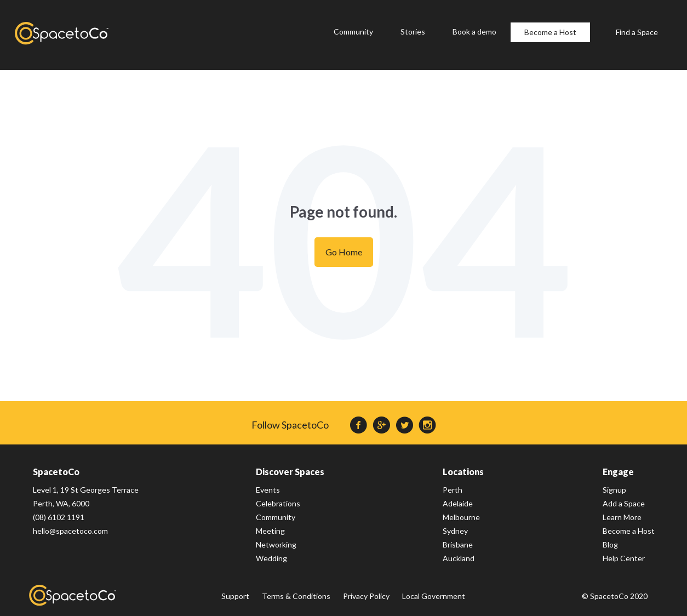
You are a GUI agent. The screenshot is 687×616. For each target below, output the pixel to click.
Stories (413, 32)
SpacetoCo (73, 595)
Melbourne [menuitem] (461, 517)
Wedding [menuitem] (271, 558)
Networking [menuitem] (276, 544)
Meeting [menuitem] (270, 531)
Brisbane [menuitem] (458, 544)
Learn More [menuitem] (622, 517)
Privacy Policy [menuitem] (366, 596)
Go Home (344, 252)
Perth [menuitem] (453, 490)
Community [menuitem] (276, 517)
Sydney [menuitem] (455, 531)
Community (353, 32)
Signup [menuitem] (614, 490)
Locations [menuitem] (463, 472)
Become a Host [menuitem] (629, 531)
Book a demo (474, 32)
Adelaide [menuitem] (458, 503)
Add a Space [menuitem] (624, 503)
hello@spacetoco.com (70, 531)
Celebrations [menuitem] (278, 503)
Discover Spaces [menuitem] (290, 472)
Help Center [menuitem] (624, 558)
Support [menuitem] (235, 596)
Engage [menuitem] (618, 472)
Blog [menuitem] (610, 544)
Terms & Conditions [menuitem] (296, 596)
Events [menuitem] (268, 490)
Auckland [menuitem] (459, 558)
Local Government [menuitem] (434, 596)
